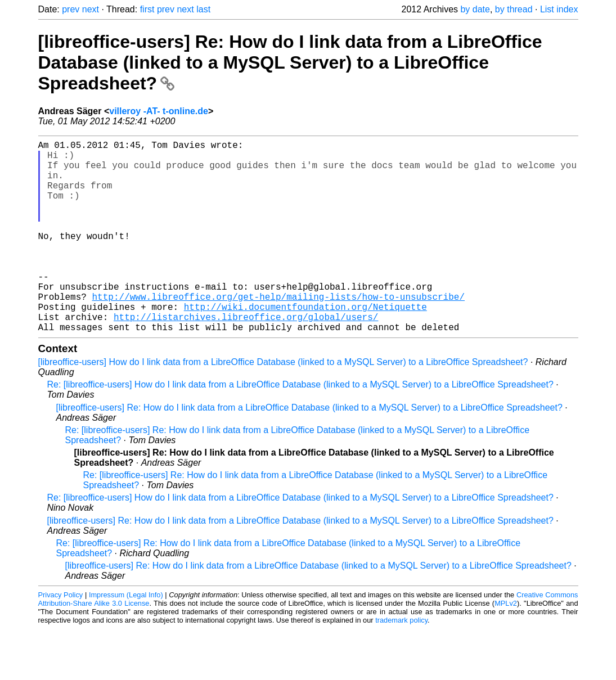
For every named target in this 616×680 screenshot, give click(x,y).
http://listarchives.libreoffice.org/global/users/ (246, 357)
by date (475, 9)
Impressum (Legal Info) (126, 638)
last (203, 9)
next (91, 9)
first (147, 9)
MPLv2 (506, 646)
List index (559, 9)
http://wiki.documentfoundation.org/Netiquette (305, 345)
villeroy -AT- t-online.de (159, 111)
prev (71, 9)
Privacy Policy (61, 638)
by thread (514, 9)
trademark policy (401, 663)
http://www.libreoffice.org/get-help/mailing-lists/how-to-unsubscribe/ (278, 332)
